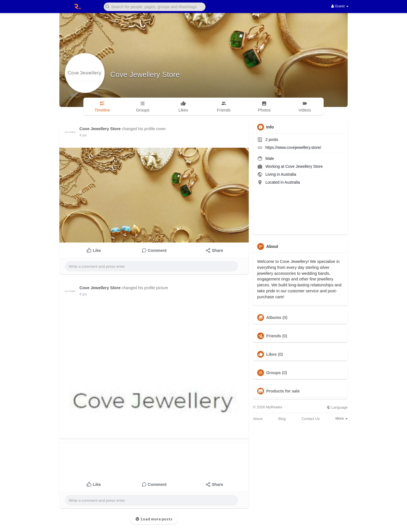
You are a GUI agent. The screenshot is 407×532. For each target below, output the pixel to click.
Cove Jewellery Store (145, 74)
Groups (274, 373)
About (258, 419)
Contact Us (311, 419)
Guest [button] (340, 6)
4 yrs (83, 135)
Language (337, 407)
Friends (274, 336)
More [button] (342, 418)
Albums (274, 318)
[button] (155, 6)
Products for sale (283, 391)
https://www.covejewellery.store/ (293, 147)
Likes (271, 354)
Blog (282, 419)
